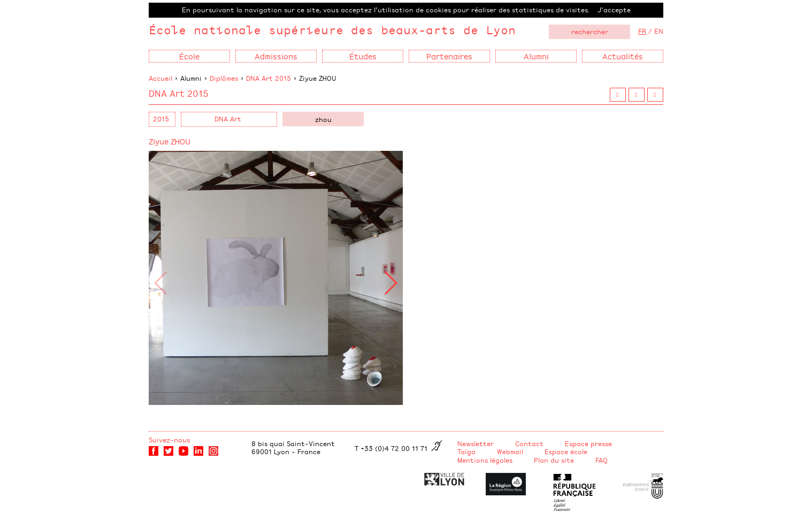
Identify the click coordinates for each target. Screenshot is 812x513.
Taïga (466, 451)
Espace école (566, 451)
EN (659, 31)
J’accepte (614, 10)
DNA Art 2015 (269, 78)
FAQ (602, 460)
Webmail (510, 451)
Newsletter (476, 443)
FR (642, 31)
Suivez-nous (169, 440)
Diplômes (224, 78)
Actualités (623, 56)
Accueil (160, 78)
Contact (529, 443)
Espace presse (588, 443)
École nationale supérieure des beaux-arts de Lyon (332, 30)
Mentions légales (485, 460)
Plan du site (554, 460)
